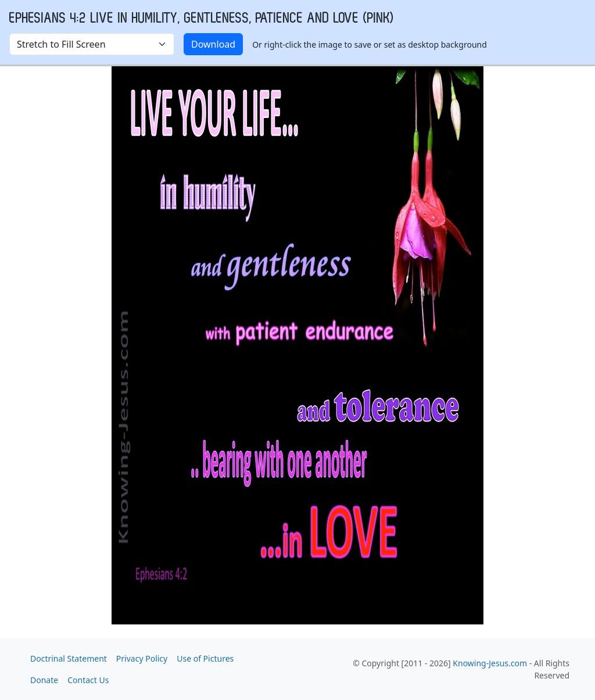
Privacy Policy (142, 658)
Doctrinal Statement (69, 658)
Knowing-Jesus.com (490, 663)
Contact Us (88, 680)
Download (213, 44)
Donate (44, 680)
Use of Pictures (205, 658)
